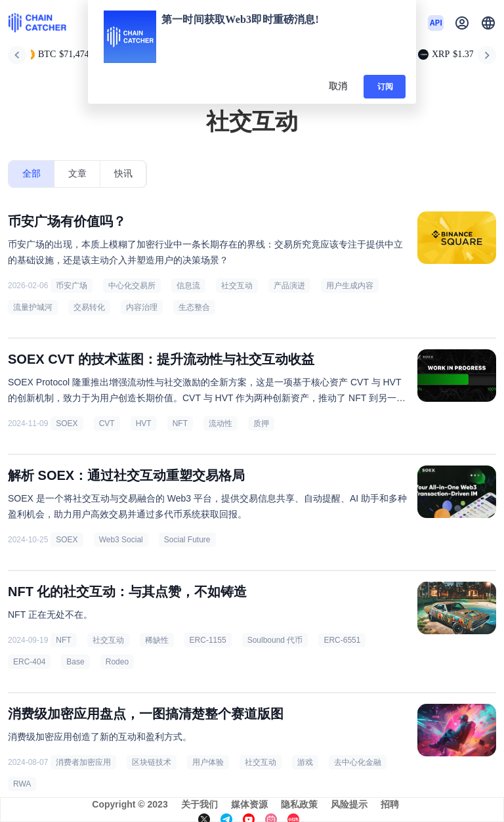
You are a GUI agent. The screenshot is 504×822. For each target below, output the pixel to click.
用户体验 (208, 762)
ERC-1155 (208, 640)
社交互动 (237, 286)
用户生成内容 (350, 286)
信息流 (188, 286)
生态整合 (194, 307)
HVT (144, 423)
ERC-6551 (342, 640)
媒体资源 (249, 804)
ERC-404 (29, 662)
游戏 (305, 762)
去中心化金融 (358, 762)
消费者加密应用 (83, 762)
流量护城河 (33, 307)
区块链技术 (152, 762)
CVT (107, 423)
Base (75, 662)
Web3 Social (121, 540)
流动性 (220, 423)
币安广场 (72, 286)
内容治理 (142, 307)
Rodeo (117, 662)
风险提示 (349, 804)
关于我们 (199, 804)
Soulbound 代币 (275, 640)
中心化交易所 (132, 286)
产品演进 (289, 286)
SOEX (67, 423)
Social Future (187, 540)
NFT (180, 423)
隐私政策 (299, 804)
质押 (261, 423)
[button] (488, 23)
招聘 (390, 804)
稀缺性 (157, 640)
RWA (22, 784)
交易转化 (89, 307)
